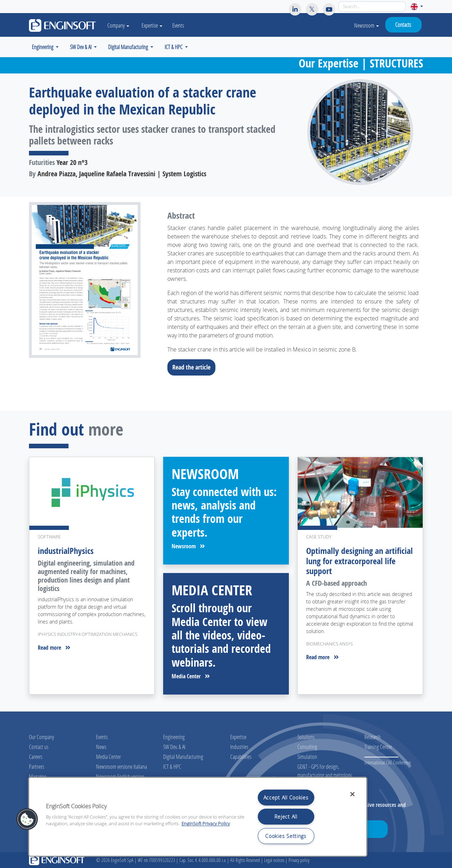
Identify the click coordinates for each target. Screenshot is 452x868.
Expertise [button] (153, 25)
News (101, 747)
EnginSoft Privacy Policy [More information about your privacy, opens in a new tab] (206, 824)
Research (373, 737)
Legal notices (274, 860)
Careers (36, 757)
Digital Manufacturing (183, 757)
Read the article (194, 367)
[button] (417, 7)
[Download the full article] (92, 280)
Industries (239, 747)
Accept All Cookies (286, 798)
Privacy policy (299, 860)
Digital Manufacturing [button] (129, 47)
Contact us (39, 747)
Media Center (191, 676)
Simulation (307, 757)
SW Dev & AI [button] (81, 47)
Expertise (238, 737)
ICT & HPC (172, 766)
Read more (54, 648)
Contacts (403, 25)
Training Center (378, 747)
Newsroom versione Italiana (121, 766)
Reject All (286, 817)
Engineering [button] (43, 47)
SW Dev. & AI (174, 747)
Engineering (174, 737)
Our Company (41, 737)
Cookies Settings (286, 836)
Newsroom (367, 25)
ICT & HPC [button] (174, 47)
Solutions (306, 737)
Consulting (307, 747)
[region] (198, 817)
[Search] (372, 7)
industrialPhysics (66, 551)
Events (179, 25)
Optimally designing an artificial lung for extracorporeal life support (359, 561)
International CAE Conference (388, 763)
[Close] (352, 794)
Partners (37, 766)
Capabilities (241, 757)
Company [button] (119, 25)
